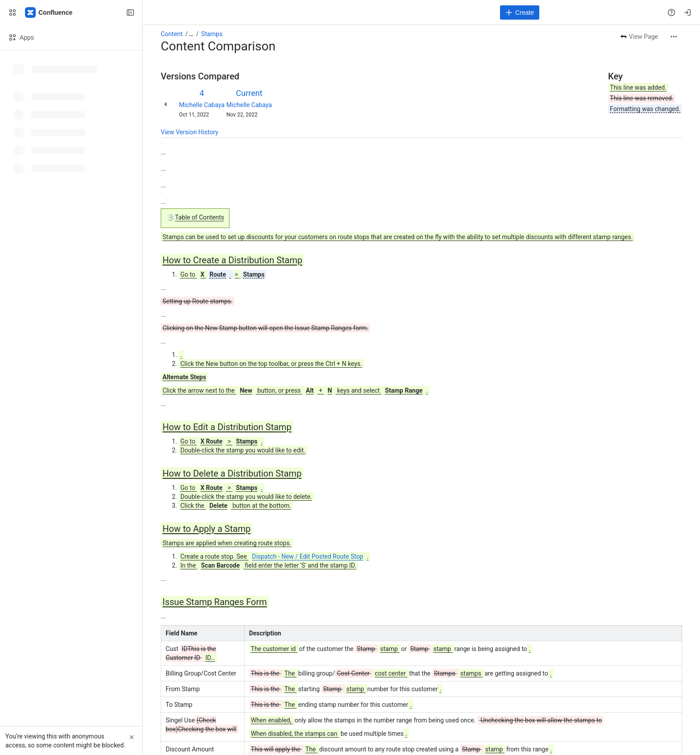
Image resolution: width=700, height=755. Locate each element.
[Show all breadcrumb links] (191, 34)
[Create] (520, 12)
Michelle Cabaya (202, 105)
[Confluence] (49, 12)
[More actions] (674, 37)
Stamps (212, 34)
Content (172, 34)
